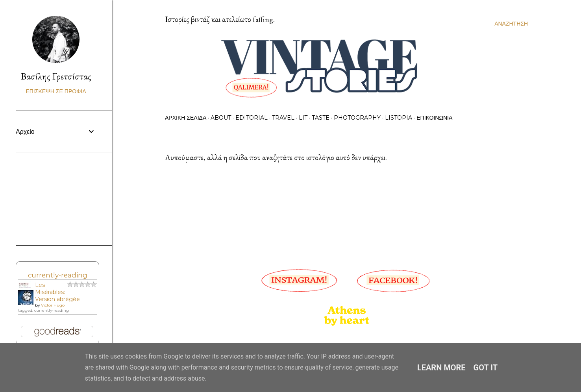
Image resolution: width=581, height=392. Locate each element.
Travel (283, 118)
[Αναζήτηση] (511, 24)
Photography (357, 118)
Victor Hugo (53, 305)
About (221, 118)
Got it (486, 368)
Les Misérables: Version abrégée (57, 292)
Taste (321, 118)
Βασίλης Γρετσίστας (56, 76)
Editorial (252, 118)
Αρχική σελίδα (186, 118)
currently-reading (58, 275)
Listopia (399, 118)
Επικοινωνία (434, 118)
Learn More (441, 368)
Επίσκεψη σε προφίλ (56, 91)
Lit (303, 118)
